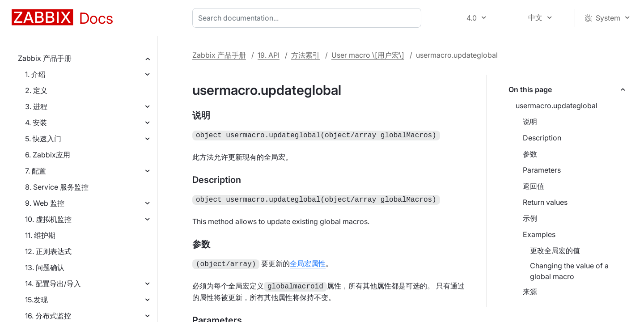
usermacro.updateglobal (557, 106)
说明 (530, 122)
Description (542, 138)
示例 (530, 218)
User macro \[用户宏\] (368, 55)
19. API (269, 55)
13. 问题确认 (45, 267)
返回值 (534, 186)
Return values (545, 202)
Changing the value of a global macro (569, 271)
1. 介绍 (35, 74)
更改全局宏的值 (555, 250)
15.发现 (36, 300)
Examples (539, 234)
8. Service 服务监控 (57, 187)
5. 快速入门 (43, 139)
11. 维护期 (40, 235)
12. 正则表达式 (48, 251)
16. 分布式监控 (48, 316)
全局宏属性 (308, 262)
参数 (530, 154)
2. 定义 (36, 90)
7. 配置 (36, 171)
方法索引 (305, 55)
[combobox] (309, 18)
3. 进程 (36, 106)
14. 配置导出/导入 (53, 284)
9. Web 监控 (45, 203)
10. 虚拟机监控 (48, 219)
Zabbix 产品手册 (45, 58)
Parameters (542, 170)
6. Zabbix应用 (48, 155)
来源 (530, 292)
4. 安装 (36, 123)
